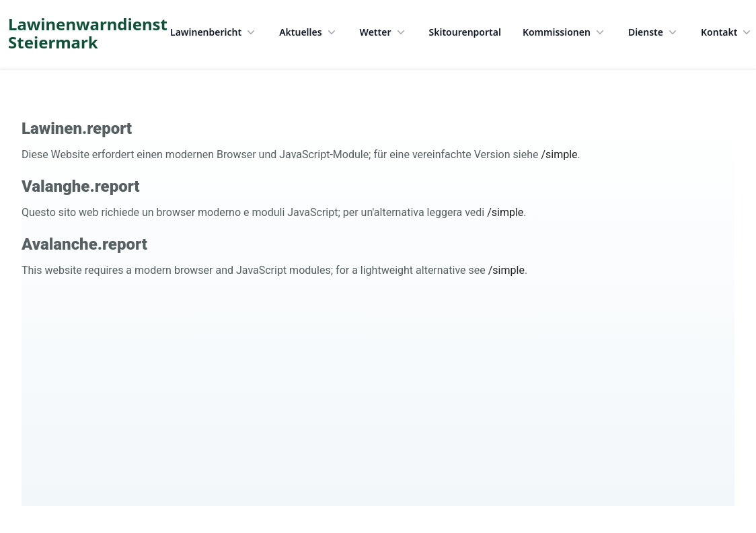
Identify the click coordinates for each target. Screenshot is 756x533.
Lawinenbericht (214, 32)
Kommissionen (565, 32)
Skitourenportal (465, 32)
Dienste (654, 32)
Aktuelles (308, 32)
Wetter (384, 32)
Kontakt (727, 32)
